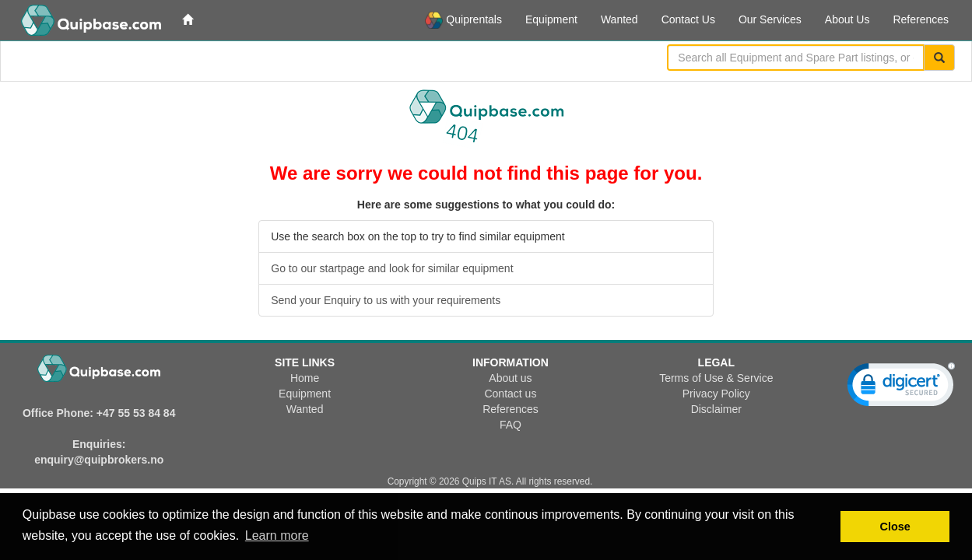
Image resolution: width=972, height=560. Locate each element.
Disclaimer (716, 409)
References (921, 19)
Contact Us (688, 19)
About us (510, 378)
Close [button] (895, 527)
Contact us (510, 394)
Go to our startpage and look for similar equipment (392, 268)
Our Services (770, 19)
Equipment (551, 19)
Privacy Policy (716, 394)
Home (305, 378)
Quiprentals (463, 20)
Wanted (619, 19)
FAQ (511, 425)
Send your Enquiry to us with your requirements (386, 300)
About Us (847, 19)
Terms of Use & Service (716, 378)
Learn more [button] (277, 535)
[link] (901, 388)
